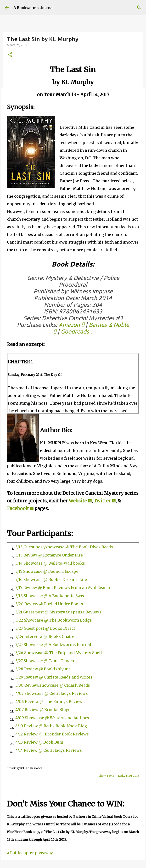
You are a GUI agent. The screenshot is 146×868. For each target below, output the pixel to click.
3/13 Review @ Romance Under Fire (49, 555)
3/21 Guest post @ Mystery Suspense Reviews (58, 612)
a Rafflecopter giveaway (30, 853)
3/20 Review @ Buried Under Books (49, 604)
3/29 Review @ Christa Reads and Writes (54, 677)
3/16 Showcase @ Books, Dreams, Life (51, 579)
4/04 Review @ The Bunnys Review (49, 701)
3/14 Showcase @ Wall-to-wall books (50, 563)
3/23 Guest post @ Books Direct (45, 628)
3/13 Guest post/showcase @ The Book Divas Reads (64, 547)
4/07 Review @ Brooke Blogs (43, 710)
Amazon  (71, 325)
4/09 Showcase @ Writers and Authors (52, 718)
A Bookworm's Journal (34, 8)
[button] (10, 55)
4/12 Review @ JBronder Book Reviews (52, 734)
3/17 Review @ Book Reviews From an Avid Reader (63, 588)
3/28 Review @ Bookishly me (43, 669)
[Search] (139, 8)
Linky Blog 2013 (129, 776)
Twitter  (105, 501)
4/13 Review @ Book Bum (39, 742)
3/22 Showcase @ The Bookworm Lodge (53, 620)
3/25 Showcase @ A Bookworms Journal (53, 645)
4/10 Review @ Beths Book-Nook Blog (51, 726)
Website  (80, 501)
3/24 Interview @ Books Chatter (46, 636)
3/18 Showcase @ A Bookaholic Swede (51, 596)
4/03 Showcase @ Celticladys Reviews (52, 693)
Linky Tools (106, 776)
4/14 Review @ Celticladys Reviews (49, 750)
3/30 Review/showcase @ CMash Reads (53, 685)
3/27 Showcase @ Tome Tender (45, 661)
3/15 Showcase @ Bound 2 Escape (47, 571)
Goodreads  (77, 331)
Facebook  (20, 509)
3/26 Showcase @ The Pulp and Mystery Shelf (59, 653)
